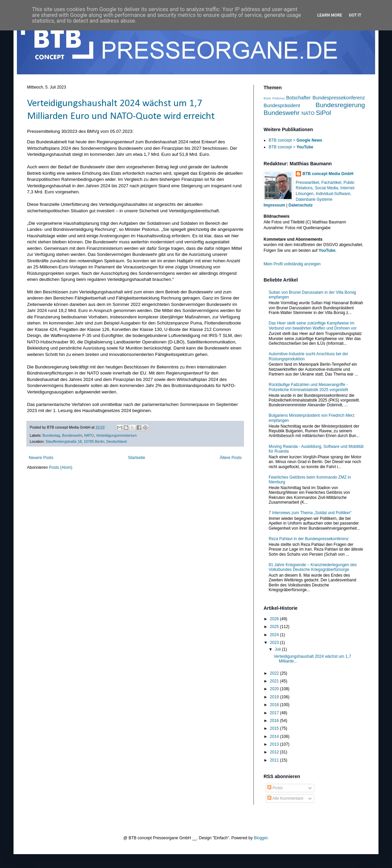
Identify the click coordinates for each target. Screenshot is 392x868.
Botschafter (299, 98)
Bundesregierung (340, 105)
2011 (275, 760)
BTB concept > (295, 140)
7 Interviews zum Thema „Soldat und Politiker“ (310, 513)
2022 (275, 673)
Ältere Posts (231, 458)
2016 (275, 721)
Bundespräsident (282, 105)
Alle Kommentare (285, 798)
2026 (275, 619)
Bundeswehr (72, 435)
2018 (275, 705)
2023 (275, 643)
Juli (278, 649)
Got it (355, 15)
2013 (275, 744)
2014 (275, 737)
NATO (89, 435)
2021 (275, 681)
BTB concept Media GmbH (328, 174)
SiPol (324, 113)
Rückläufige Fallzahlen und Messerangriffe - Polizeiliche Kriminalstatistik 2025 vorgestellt (308, 387)
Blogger (261, 838)
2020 (275, 689)
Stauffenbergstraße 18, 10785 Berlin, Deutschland (86, 441)
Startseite (137, 458)
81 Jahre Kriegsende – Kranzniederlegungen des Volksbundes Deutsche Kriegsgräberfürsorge (313, 567)
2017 (275, 713)
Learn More (330, 15)
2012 (275, 752)
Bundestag (51, 435)
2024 (275, 635)
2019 (275, 697)
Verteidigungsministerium (116, 435)
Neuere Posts (41, 458)
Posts (275, 788)
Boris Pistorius (274, 98)
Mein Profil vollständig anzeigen (292, 264)
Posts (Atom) (61, 467)
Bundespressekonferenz (339, 98)
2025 (275, 627)
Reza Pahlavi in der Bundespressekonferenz (309, 539)
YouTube (327, 250)
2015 (275, 728)
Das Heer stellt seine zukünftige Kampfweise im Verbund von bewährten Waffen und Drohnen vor (313, 325)
